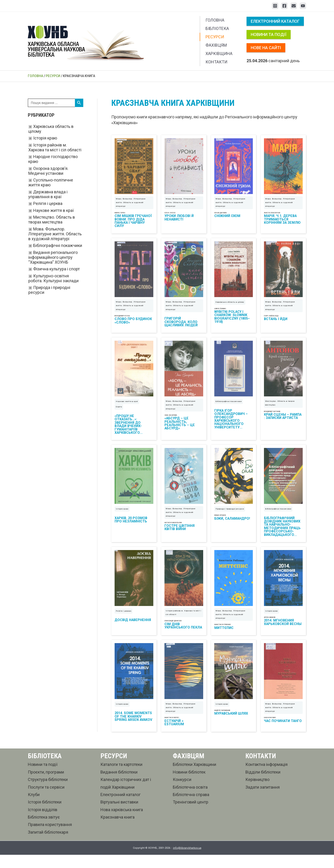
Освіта (119, 413)
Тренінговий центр (191, 815)
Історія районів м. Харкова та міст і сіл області (55, 147)
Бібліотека (217, 28)
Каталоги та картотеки (121, 778)
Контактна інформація (267, 778)
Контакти (216, 62)
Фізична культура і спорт (56, 269)
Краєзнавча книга (117, 830)
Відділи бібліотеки (263, 785)
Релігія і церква (48, 203)
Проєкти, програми (46, 785)
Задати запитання (263, 800)
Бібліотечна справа (191, 808)
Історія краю (45, 138)
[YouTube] (303, 6)
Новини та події (269, 34)
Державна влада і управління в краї (48, 194)
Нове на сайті (266, 48)
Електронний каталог (275, 21)
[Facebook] (284, 6)
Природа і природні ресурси (230, 518)
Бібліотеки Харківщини (194, 778)
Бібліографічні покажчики (58, 245)
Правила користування (50, 838)
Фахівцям (216, 45)
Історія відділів (43, 823)
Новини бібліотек (189, 785)
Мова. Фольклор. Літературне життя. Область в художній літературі (55, 234)
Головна (215, 20)
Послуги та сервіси (46, 800)
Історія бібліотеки (45, 815)
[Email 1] (294, 6)
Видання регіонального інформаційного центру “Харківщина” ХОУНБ (53, 257)
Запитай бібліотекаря (48, 845)
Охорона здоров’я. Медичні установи (48, 171)
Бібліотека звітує (44, 830)
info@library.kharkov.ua (187, 861)
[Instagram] (275, 6)
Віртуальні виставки (119, 815)
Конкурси (182, 793)
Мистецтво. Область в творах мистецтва (52, 220)
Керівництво (257, 793)
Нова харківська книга (122, 823)
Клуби (34, 808)
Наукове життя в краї (53, 210)
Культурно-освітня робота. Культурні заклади (53, 278)
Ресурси (215, 37)
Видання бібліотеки (119, 785)
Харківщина (219, 53)
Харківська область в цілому (230, 306)
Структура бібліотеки (48, 793)
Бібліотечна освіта (190, 800)
